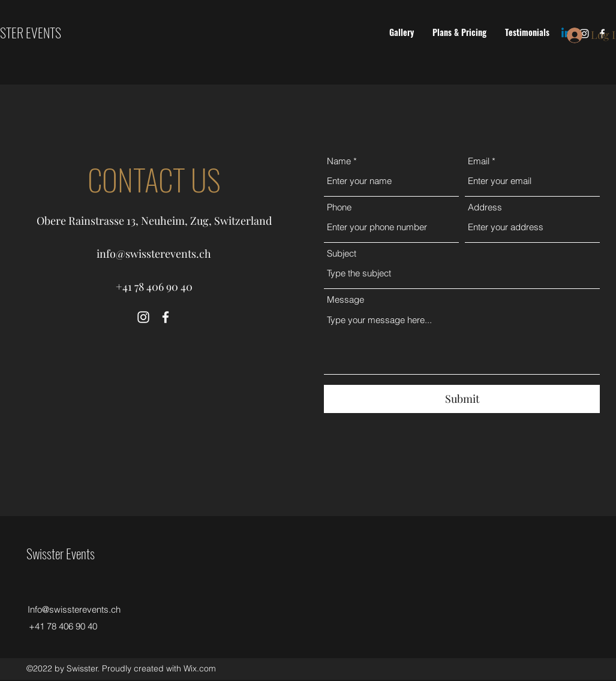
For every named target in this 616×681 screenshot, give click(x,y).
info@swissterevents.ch (154, 254)
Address (485, 207)
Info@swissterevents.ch (74, 609)
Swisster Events (61, 553)
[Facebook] (166, 317)
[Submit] (462, 399)
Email (479, 161)
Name (339, 161)
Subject (342, 253)
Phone (339, 207)
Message (345, 299)
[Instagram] (143, 317)
